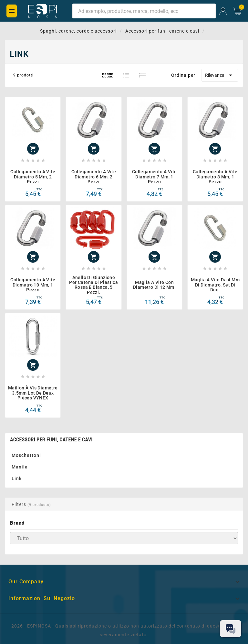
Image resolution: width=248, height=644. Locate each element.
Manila (20, 467)
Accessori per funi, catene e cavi (51, 440)
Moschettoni (26, 455)
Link (17, 478)
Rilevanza (220, 75)
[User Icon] (223, 11)
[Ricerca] (144, 11)
